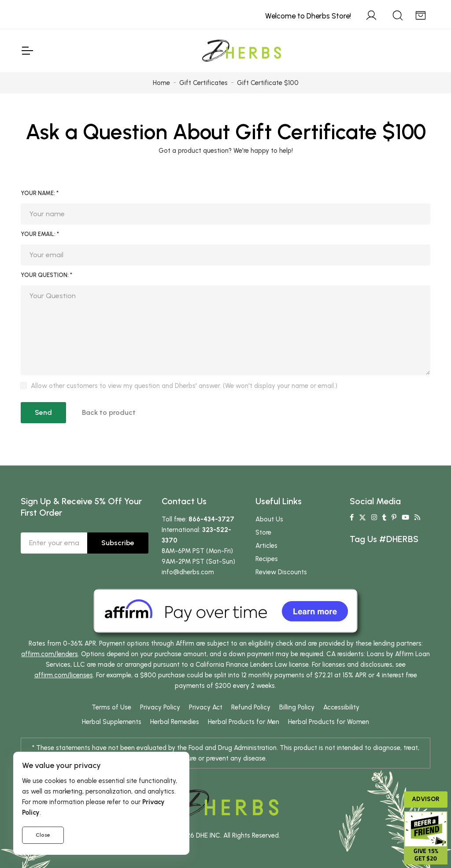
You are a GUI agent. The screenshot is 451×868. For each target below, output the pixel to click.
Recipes (267, 559)
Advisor (426, 799)
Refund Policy (251, 707)
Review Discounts (281, 572)
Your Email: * (40, 234)
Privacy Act (206, 707)
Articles (266, 546)
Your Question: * (46, 275)
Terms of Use (111, 707)
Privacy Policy (160, 707)
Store (263, 532)
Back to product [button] (109, 412)
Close (43, 835)
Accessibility (341, 707)
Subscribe (118, 543)
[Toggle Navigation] (27, 51)
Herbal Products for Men (244, 722)
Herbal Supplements (112, 722)
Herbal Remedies (175, 722)
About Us (269, 519)
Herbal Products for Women (329, 722)
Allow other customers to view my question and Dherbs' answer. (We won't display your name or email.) (184, 386)
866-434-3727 (211, 519)
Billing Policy (297, 707)
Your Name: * (40, 193)
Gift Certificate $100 (331, 132)
